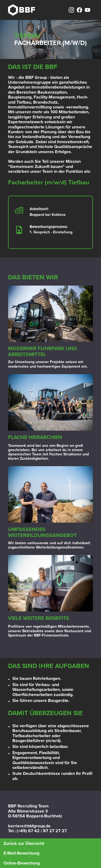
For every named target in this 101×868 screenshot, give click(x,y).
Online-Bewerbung (22, 863)
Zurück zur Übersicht (24, 844)
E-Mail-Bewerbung (21, 853)
